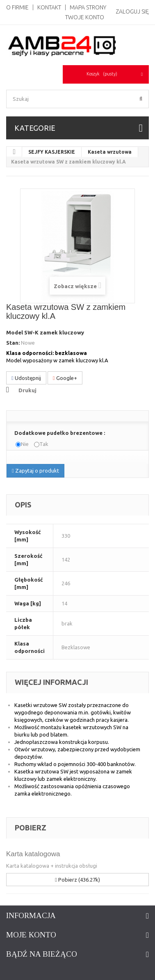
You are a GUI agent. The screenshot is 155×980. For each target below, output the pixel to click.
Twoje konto (85, 17)
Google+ (65, 378)
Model (15, 332)
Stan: (13, 343)
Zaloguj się (132, 11)
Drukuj (27, 390)
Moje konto (31, 935)
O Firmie (17, 7)
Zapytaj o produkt (35, 471)
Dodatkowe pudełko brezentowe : (60, 433)
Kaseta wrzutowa (110, 152)
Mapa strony (88, 7)
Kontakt (49, 7)
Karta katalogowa (33, 854)
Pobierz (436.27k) (77, 880)
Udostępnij (26, 378)
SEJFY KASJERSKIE (52, 152)
